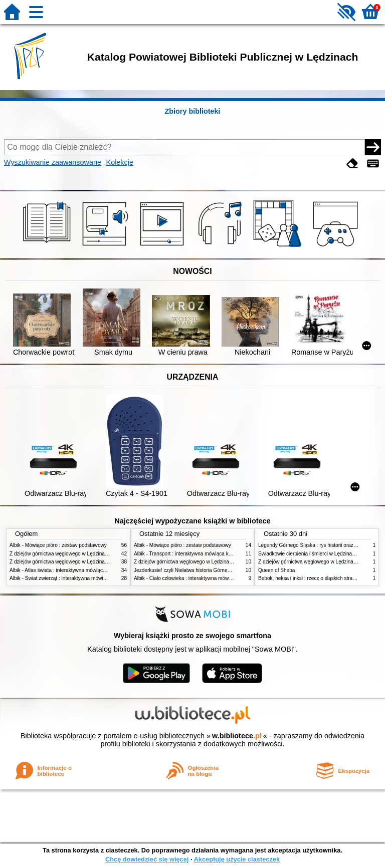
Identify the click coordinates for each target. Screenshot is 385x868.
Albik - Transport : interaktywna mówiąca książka (188, 554)
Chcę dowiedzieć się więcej (147, 859)
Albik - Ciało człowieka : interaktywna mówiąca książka (195, 578)
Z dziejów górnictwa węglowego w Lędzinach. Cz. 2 (67, 554)
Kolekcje (120, 162)
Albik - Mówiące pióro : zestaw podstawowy (58, 545)
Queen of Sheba (276, 570)
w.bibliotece (237, 736)
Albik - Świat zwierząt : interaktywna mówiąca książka (69, 578)
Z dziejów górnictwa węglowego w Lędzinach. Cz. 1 (67, 562)
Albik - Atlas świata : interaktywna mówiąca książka (67, 570)
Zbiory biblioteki (192, 111)
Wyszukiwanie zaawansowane (53, 162)
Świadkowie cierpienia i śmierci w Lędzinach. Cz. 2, (316, 554)
